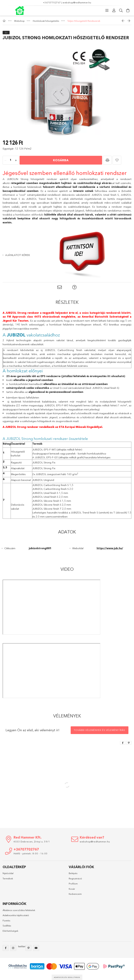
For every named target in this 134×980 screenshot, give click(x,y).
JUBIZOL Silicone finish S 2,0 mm (52, 505)
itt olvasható (116, 376)
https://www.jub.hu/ (110, 548)
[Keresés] (121, 11)
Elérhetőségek (10, 931)
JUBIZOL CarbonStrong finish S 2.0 (53, 489)
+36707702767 (52, 2)
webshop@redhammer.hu (77, 2)
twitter (22, 946)
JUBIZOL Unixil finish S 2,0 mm (50, 497)
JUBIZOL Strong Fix (44, 462)
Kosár (72, 889)
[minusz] (5, 160)
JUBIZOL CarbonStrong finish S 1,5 (53, 485)
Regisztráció (75, 878)
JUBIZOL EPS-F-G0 (46, 457)
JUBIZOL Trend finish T (41, 199)
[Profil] (114, 11)
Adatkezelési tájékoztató (16, 915)
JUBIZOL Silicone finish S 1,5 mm (52, 501)
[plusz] (16, 160)
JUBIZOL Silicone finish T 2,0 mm (52, 509)
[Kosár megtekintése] (128, 11)
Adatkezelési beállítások (67, 977)
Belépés (73, 873)
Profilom (73, 884)
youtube (36, 948)
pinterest (28, 948)
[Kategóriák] (107, 11)
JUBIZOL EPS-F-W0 (44, 449)
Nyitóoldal (8, 873)
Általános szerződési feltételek (19, 910)
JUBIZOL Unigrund (43, 480)
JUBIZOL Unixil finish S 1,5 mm (50, 493)
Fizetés (6, 920)
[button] (107, 160)
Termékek (8, 878)
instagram (13, 948)
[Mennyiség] (11, 160)
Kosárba (61, 160)
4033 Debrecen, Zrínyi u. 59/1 (32, 842)
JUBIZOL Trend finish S (84, 512)
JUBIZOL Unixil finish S (105, 195)
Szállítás (7, 926)
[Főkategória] (5, 21)
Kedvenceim (75, 894)
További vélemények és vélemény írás (99, 730)
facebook (6, 948)
